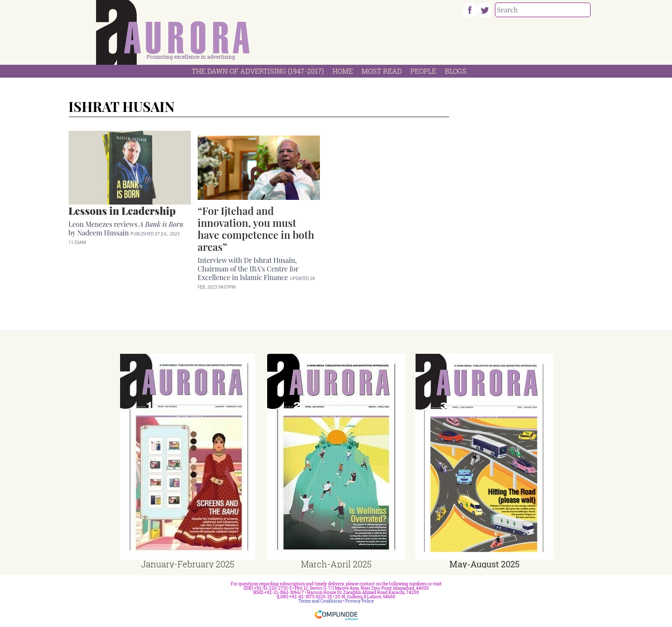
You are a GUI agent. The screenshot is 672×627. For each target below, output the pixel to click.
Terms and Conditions (320, 601)
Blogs (456, 71)
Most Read (382, 71)
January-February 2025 (188, 564)
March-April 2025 (336, 564)
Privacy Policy (360, 601)
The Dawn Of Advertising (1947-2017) (258, 71)
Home (343, 71)
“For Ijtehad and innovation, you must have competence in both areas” (256, 229)
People (423, 71)
